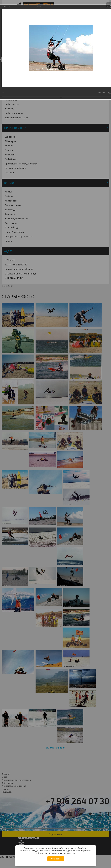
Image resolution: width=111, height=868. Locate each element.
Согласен (56, 859)
